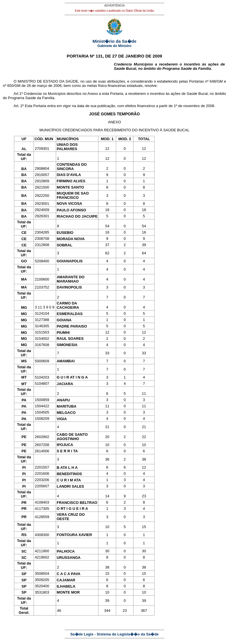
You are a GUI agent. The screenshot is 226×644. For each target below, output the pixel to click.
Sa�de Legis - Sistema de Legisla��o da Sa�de (115, 634)
